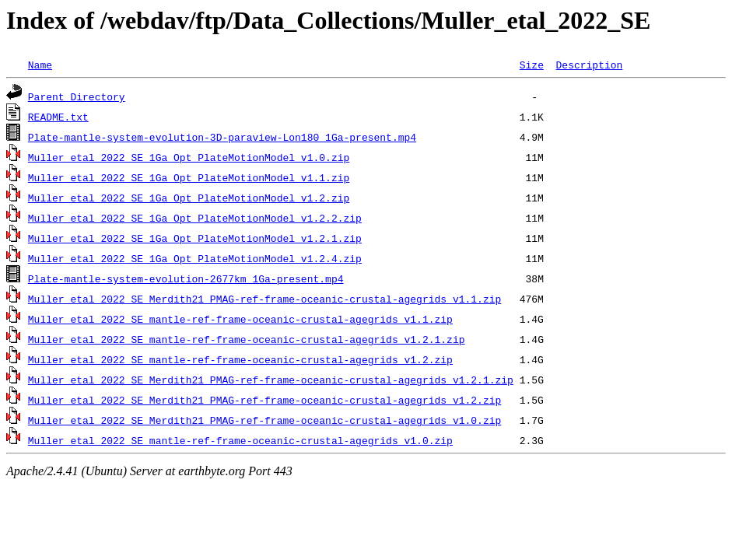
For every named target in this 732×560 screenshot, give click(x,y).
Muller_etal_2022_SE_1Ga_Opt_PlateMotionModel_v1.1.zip (189, 177)
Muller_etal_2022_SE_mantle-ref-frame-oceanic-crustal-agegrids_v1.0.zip (240, 440)
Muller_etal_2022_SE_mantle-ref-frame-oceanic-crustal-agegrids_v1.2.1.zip (247, 339)
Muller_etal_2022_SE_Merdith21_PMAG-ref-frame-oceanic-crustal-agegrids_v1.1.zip (264, 299)
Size (532, 65)
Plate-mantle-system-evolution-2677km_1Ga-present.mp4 (186, 278)
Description (589, 65)
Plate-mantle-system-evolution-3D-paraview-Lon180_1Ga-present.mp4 (222, 137)
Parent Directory (77, 96)
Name (40, 65)
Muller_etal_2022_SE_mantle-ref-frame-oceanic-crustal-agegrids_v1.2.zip (240, 359)
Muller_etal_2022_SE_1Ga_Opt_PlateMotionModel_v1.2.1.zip (195, 238)
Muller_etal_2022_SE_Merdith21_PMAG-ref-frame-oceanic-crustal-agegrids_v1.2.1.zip (271, 380)
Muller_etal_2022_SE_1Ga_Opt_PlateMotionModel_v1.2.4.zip (195, 258)
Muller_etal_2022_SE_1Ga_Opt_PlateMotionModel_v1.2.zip (189, 198)
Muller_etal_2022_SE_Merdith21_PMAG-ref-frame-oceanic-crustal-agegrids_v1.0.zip (264, 420)
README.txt (58, 117)
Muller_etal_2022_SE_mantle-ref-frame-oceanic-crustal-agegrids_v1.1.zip (240, 319)
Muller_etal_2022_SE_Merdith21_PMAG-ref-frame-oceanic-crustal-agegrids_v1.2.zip (264, 400)
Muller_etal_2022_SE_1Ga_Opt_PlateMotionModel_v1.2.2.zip (195, 218)
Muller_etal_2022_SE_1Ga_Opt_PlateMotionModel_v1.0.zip (189, 157)
